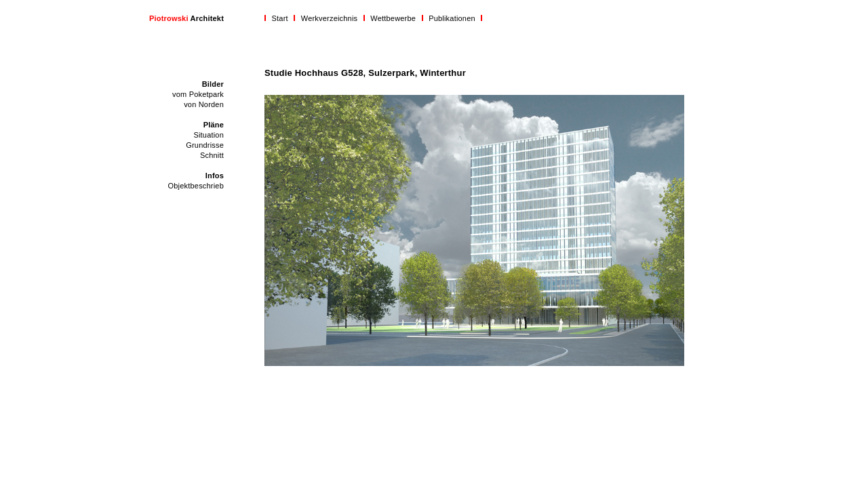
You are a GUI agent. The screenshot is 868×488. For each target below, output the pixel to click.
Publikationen (452, 18)
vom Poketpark (198, 94)
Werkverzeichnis (330, 18)
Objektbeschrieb (196, 186)
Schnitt (212, 155)
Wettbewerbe (393, 18)
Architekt (186, 18)
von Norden (204, 104)
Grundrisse (205, 145)
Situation (209, 135)
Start (280, 18)
